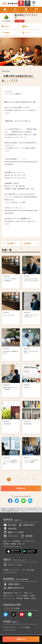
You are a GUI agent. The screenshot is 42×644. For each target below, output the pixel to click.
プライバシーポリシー (10, 573)
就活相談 (6, 544)
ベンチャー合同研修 (22, 596)
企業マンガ (21, 544)
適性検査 (27, 536)
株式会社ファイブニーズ (16, 509)
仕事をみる (21, 488)
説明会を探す (27, 525)
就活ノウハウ (7, 541)
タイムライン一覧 (31, 509)
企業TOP (10, 26)
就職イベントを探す (14, 532)
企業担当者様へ (12, 584)
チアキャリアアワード (10, 627)
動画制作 (27, 598)
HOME (4, 509)
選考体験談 (16, 541)
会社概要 (6, 570)
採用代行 (34, 598)
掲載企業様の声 (8, 593)
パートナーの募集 (24, 627)
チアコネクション (9, 598)
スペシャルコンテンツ (28, 541)
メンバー (31, 33)
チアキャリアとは (13, 565)
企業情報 (10, 33)
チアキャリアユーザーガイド (12, 547)
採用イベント (18, 593)
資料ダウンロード (9, 596)
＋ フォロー (20, 21)
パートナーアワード (9, 630)
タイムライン (11, 536)
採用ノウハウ (28, 593)
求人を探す (10, 525)
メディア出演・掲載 (28, 570)
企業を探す (10, 529)
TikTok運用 (19, 598)
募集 (31, 26)
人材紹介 (32, 596)
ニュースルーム (15, 570)
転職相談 (13, 544)
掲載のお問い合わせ (14, 588)
